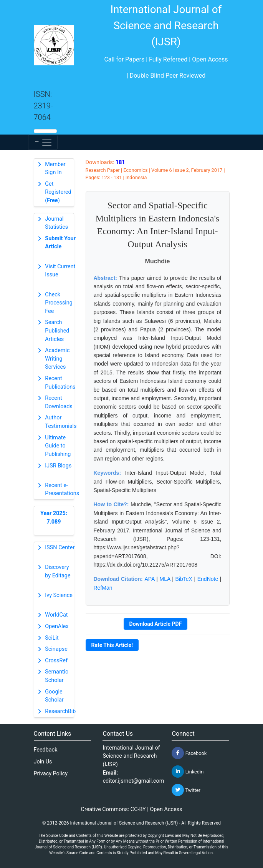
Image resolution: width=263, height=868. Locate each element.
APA (149, 579)
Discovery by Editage (58, 571)
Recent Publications (60, 383)
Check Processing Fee (59, 303)
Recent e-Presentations (62, 490)
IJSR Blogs (58, 466)
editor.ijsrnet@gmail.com (133, 781)
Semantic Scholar (56, 676)
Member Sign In (55, 169)
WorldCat (56, 615)
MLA (165, 579)
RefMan (103, 588)
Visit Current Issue (60, 271)
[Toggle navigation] (43, 142)
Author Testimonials (61, 422)
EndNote (208, 579)
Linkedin (188, 772)
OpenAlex (57, 626)
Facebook (189, 753)
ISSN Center (60, 548)
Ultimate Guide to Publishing (58, 446)
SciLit (52, 638)
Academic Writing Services (57, 359)
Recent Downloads (59, 402)
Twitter (186, 790)
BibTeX (184, 579)
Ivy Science (59, 595)
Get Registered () (58, 192)
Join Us (43, 762)
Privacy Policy (51, 774)
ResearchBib (60, 711)
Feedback (46, 750)
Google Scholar (54, 696)
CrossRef (56, 661)
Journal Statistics (56, 223)
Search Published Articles (57, 331)
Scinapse (56, 649)
